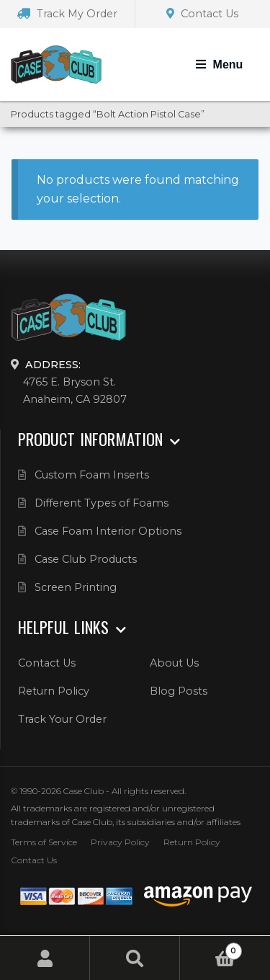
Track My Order (67, 14)
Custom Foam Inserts (92, 475)
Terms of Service (44, 842)
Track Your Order (62, 719)
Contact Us (202, 14)
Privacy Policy (120, 842)
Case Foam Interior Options (108, 531)
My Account (45, 958)
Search (135, 958)
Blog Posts (179, 691)
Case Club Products (86, 559)
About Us (174, 663)
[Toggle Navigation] (219, 65)
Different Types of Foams (102, 503)
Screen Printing (76, 587)
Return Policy (54, 691)
